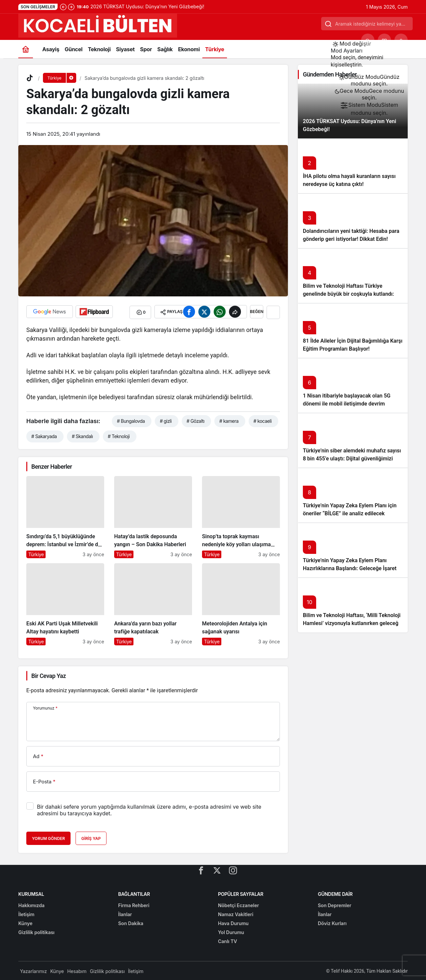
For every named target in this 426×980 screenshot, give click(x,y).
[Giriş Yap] (401, 40)
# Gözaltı (196, 420)
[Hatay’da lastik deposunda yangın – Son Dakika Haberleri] (153, 516)
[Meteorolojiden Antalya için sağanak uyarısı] (241, 603)
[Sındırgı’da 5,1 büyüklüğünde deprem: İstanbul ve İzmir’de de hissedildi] (65, 516)
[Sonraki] (71, 7)
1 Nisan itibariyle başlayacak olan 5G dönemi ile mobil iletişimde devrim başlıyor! (347, 404)
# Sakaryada (44, 435)
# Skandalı (82, 435)
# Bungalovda (131, 420)
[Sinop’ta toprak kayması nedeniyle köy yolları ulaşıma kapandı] (241, 516)
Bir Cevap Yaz (49, 674)
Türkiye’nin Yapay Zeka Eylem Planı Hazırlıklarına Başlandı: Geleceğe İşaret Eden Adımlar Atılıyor (350, 568)
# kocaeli (263, 420)
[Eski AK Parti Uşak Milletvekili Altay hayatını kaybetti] (65, 603)
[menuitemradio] (369, 80)
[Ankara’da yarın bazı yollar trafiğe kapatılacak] (153, 603)
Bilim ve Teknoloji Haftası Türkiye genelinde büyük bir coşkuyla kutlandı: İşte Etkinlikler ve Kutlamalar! (348, 294)
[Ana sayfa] (26, 49)
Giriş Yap (91, 837)
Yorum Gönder (48, 837)
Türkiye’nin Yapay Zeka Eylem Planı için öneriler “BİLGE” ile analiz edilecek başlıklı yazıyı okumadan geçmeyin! (350, 513)
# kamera (229, 420)
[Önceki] (63, 7)
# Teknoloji (119, 435)
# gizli (166, 420)
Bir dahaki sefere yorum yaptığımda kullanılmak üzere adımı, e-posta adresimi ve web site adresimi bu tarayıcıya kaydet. (149, 809)
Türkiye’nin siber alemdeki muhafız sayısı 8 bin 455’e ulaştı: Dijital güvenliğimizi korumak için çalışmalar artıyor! (352, 459)
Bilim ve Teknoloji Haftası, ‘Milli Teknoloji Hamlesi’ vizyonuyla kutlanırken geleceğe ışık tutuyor (352, 623)
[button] (384, 40)
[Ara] (368, 40)
